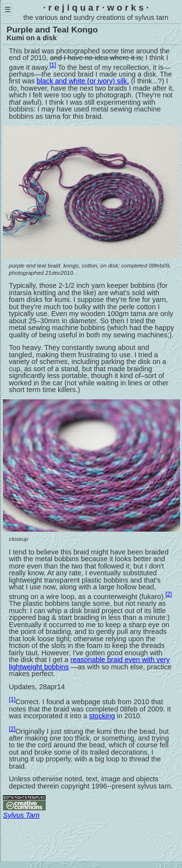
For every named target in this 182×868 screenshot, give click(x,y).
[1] (53, 65)
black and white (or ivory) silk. (83, 81)
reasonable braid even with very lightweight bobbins (89, 663)
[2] (169, 594)
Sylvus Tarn (21, 815)
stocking (102, 716)
